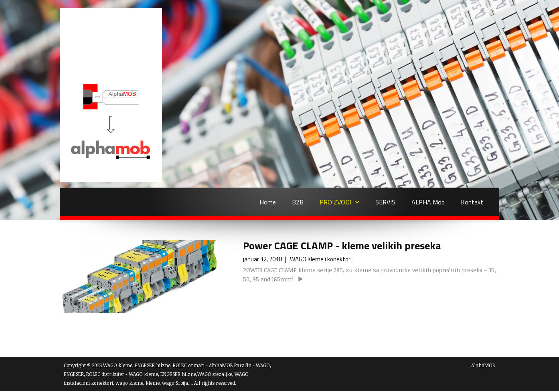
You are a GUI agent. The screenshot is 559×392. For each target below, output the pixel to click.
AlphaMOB (483, 365)
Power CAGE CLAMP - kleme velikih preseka (342, 246)
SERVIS (385, 202)
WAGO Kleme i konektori (321, 259)
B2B (298, 202)
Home (268, 202)
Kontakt (472, 202)
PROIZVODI (335, 202)
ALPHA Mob (428, 202)
